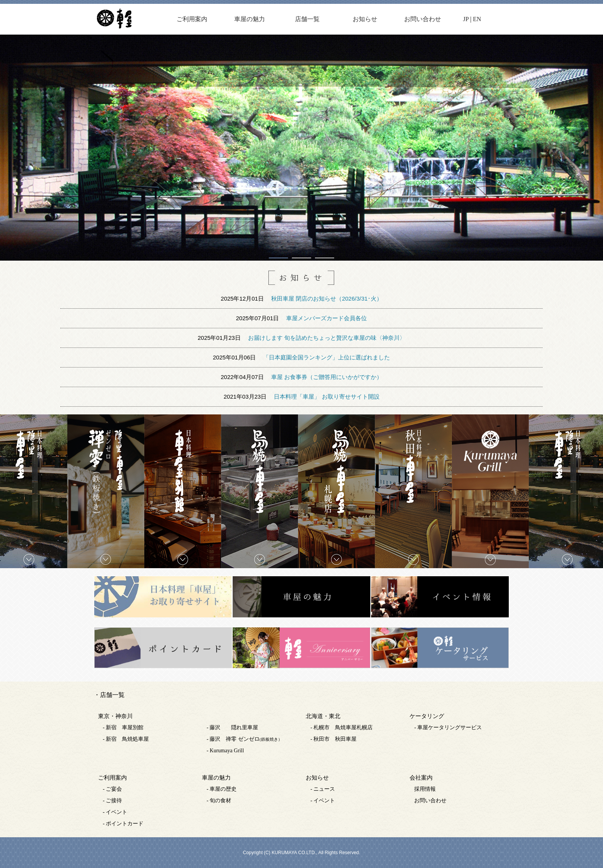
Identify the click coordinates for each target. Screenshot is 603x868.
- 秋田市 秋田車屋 (333, 739)
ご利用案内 (192, 19)
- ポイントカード (123, 824)
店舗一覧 (307, 19)
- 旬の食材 (219, 801)
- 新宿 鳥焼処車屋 (126, 739)
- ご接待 (112, 801)
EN (477, 19)
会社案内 (421, 778)
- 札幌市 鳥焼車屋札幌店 (341, 727)
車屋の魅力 (250, 19)
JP (466, 19)
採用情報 (425, 789)
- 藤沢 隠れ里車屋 (232, 727)
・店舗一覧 (109, 695)
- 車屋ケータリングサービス (448, 727)
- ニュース (323, 789)
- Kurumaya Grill (225, 751)
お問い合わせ (423, 19)
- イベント (115, 812)
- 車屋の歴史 (222, 789)
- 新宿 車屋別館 (123, 727)
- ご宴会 (112, 789)
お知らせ (365, 19)
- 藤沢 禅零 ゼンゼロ (244, 739)
